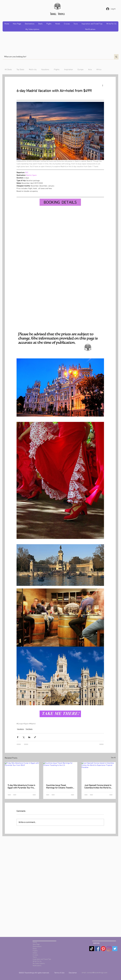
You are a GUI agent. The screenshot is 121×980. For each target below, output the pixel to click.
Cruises (35, 955)
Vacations (45, 70)
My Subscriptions (39, 964)
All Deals (8, 70)
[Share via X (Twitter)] (23, 737)
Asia (90, 70)
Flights (57, 70)
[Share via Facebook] (18, 737)
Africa (99, 70)
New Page (36, 944)
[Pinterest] (103, 949)
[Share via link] (35, 737)
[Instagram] (109, 949)
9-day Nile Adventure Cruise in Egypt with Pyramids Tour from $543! (22, 787)
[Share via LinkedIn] (29, 737)
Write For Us (37, 961)
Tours (35, 957)
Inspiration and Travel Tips (42, 959)
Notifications (37, 966)
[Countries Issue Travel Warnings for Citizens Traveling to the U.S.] (60, 772)
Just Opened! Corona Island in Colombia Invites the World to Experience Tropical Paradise (98, 787)
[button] (30, 24)
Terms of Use (60, 973)
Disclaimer (73, 973)
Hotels (35, 953)
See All (113, 758)
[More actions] (103, 85)
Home (35, 942)
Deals (35, 949)
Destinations (37, 947)
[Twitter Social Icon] (115, 949)
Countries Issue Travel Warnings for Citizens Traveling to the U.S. (60, 787)
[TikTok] (92, 949)
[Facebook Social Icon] (97, 949)
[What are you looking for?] (57, 57)
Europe (81, 70)
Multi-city (33, 70)
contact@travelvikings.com (97, 973)
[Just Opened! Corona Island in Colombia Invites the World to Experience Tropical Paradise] (99, 772)
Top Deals (20, 70)
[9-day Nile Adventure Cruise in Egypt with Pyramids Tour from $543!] (22, 772)
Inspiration (69, 70)
